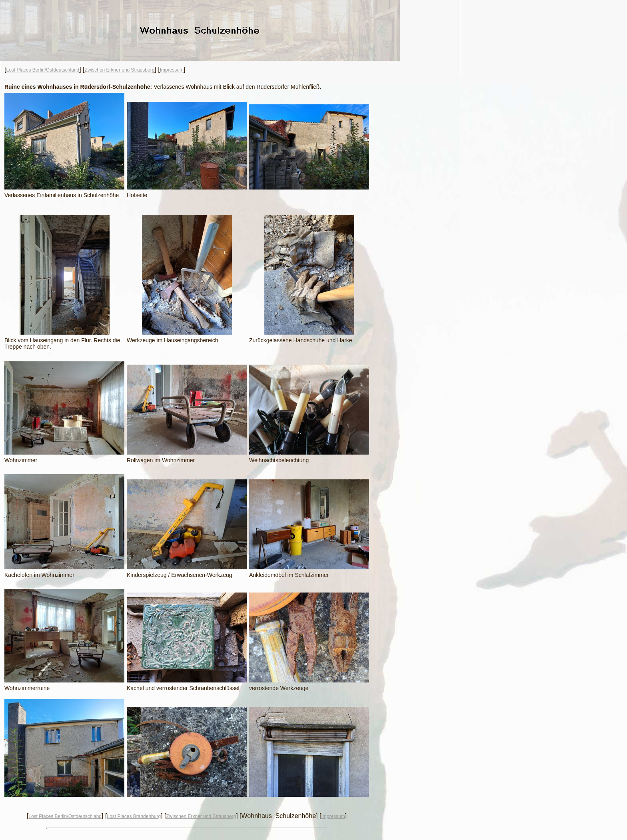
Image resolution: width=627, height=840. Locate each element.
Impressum (172, 70)
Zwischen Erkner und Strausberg (120, 70)
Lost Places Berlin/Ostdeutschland (43, 70)
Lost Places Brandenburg (134, 816)
